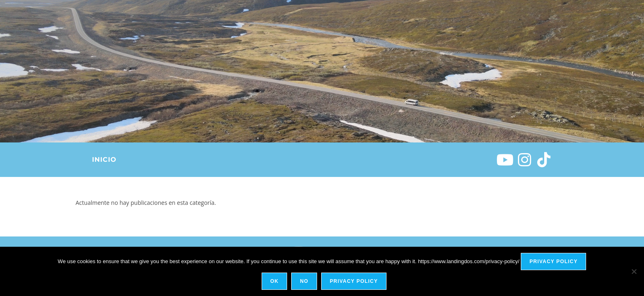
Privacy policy (553, 262)
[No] (634, 271)
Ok (274, 281)
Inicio (104, 159)
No (304, 281)
